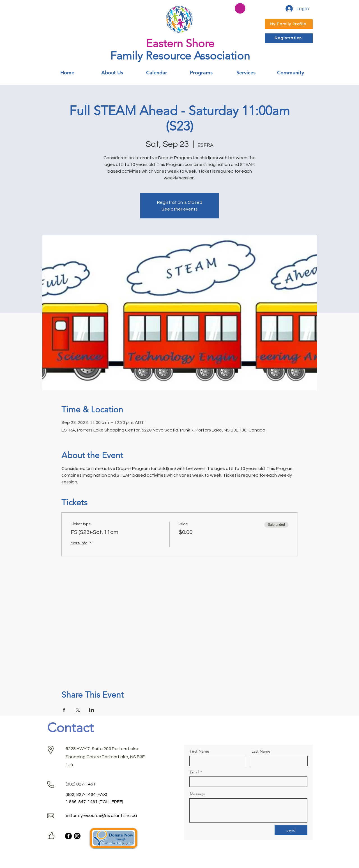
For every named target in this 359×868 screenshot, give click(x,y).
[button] (240, 8)
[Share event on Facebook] (64, 710)
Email (195, 772)
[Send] (291, 830)
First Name (200, 751)
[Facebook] (68, 836)
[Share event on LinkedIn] (92, 710)
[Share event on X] (78, 710)
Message (198, 794)
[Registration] (289, 38)
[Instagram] (77, 836)
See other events (180, 209)
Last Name (261, 751)
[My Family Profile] (289, 24)
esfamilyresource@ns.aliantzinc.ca (101, 816)
